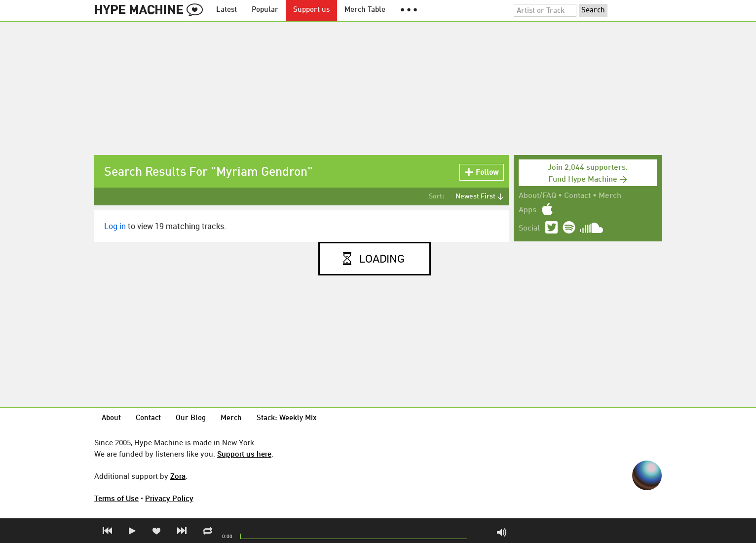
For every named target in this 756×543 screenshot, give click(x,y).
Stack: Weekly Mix (287, 418)
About (111, 418)
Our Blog (191, 418)
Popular (265, 10)
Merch (610, 196)
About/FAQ (537, 196)
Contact (577, 196)
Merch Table (365, 10)
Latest (227, 10)
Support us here (244, 454)
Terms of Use (116, 498)
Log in (115, 226)
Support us (311, 10)
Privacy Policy (169, 498)
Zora (178, 476)
